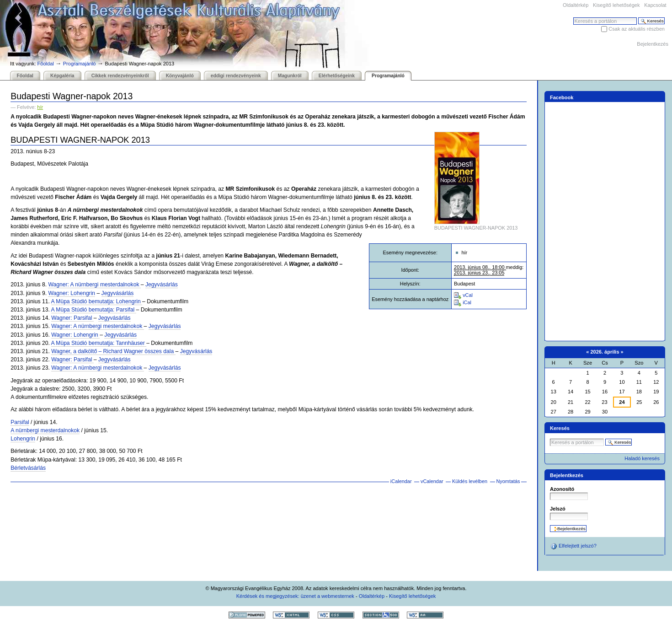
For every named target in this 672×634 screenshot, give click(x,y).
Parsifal (20, 422)
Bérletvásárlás (28, 468)
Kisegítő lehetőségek (616, 5)
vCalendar (432, 481)
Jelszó (558, 509)
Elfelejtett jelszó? (573, 546)
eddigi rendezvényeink (236, 76)
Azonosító (562, 489)
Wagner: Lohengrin (72, 293)
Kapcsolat (655, 5)
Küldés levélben (470, 481)
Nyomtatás (508, 481)
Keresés (573, 17)
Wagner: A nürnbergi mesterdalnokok (94, 285)
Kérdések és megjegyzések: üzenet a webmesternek (295, 596)
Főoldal (46, 64)
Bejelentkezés (653, 44)
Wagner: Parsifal (72, 318)
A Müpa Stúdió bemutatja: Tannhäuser (99, 343)
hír (40, 107)
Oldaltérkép (576, 5)
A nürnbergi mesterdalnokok (45, 430)
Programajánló (80, 64)
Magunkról (290, 76)
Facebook (562, 97)
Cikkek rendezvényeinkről (120, 76)
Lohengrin (23, 439)
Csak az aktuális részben (637, 29)
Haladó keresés (642, 458)
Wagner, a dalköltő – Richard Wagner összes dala (113, 351)
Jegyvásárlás (162, 285)
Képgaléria (62, 76)
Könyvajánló (180, 76)
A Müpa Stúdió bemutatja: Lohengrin (97, 301)
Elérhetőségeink (337, 76)
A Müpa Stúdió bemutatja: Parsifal (94, 310)
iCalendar (401, 481)
